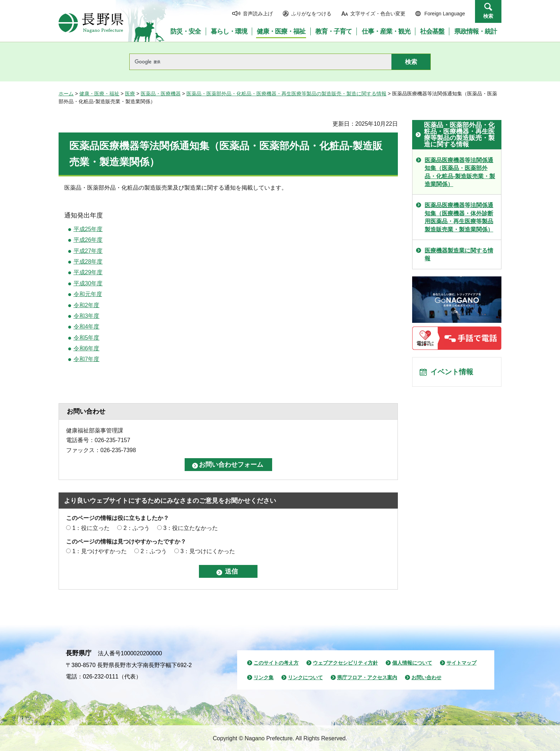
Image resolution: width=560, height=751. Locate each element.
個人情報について (412, 663)
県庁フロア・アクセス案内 (367, 677)
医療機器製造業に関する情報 (459, 254)
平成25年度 (88, 229)
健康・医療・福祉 (99, 94)
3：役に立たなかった (191, 528)
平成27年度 (88, 251)
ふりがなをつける (311, 14)
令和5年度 (87, 338)
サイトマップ (461, 663)
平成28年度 (88, 262)
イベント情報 (452, 372)
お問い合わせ (426, 677)
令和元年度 (88, 294)
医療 (130, 94)
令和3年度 (87, 316)
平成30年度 (88, 283)
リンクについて (305, 677)
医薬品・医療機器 (161, 94)
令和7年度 (87, 359)
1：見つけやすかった (99, 551)
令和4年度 (87, 327)
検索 (488, 16)
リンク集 (264, 677)
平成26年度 (88, 240)
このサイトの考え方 (276, 663)
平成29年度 (88, 272)
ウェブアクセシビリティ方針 (345, 663)
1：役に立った (91, 528)
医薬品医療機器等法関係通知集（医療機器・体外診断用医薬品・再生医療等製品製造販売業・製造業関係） (459, 217)
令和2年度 (87, 305)
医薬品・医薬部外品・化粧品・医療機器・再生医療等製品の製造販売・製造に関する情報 (286, 94)
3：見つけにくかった (208, 551)
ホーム (66, 94)
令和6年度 (87, 348)
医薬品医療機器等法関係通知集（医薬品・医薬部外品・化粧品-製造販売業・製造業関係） (460, 172)
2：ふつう (137, 528)
